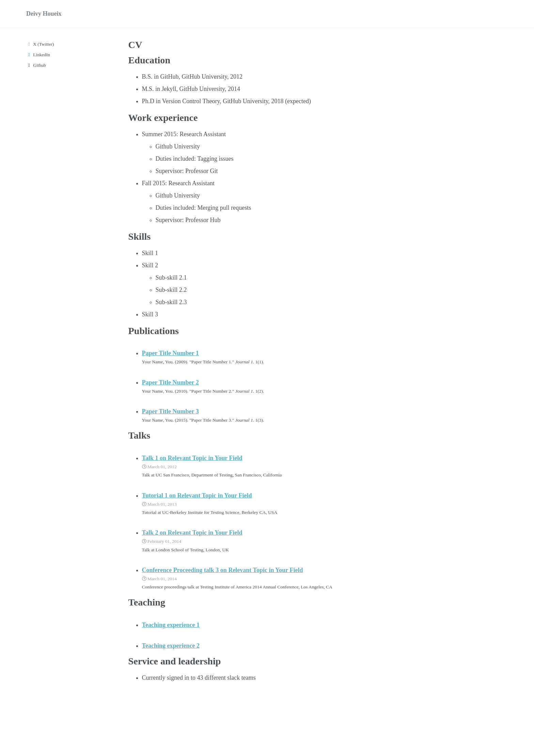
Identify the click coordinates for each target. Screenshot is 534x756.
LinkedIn (38, 55)
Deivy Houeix (44, 14)
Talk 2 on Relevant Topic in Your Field (192, 533)
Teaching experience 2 (171, 646)
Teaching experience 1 (171, 625)
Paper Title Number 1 (170, 353)
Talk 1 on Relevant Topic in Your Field (192, 458)
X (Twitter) (40, 44)
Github (36, 65)
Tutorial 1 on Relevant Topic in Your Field (197, 495)
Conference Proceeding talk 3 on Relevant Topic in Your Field (223, 570)
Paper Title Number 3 (170, 411)
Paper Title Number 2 (170, 382)
